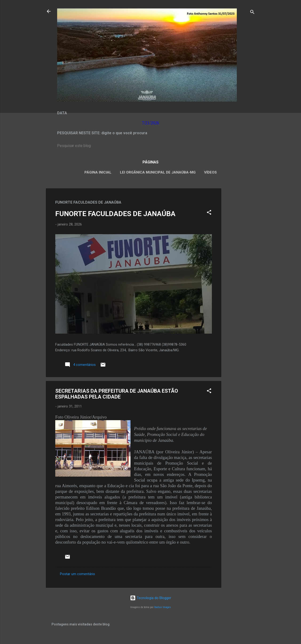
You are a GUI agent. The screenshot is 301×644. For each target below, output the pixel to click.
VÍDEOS (210, 172)
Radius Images (163, 607)
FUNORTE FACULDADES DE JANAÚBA (115, 214)
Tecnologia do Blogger (151, 598)
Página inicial (98, 172)
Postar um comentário (77, 574)
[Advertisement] (240, 259)
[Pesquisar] (252, 13)
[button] (209, 213)
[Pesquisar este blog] (150, 146)
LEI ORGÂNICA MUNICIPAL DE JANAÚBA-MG (158, 172)
